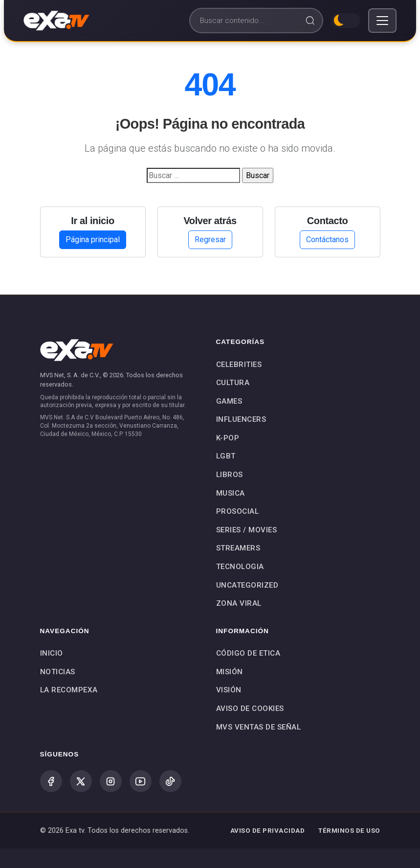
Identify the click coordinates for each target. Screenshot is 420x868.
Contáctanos (327, 240)
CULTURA (233, 383)
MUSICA (231, 493)
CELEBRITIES (239, 365)
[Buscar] (256, 21)
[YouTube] (141, 781)
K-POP (228, 438)
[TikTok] (170, 781)
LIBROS (230, 475)
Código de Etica (248, 653)
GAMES (229, 401)
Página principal (93, 240)
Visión (229, 690)
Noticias (58, 672)
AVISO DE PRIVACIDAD (268, 830)
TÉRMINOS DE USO (349, 830)
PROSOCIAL (238, 511)
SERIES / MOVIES (247, 530)
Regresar (210, 240)
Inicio (52, 653)
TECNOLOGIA (240, 567)
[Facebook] (51, 781)
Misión (230, 672)
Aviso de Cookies (250, 708)
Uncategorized (247, 585)
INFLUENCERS (241, 419)
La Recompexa (69, 690)
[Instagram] (111, 781)
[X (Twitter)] (81, 781)
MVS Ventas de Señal (259, 727)
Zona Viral (239, 603)
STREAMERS (238, 548)
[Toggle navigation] (382, 21)
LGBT (226, 456)
